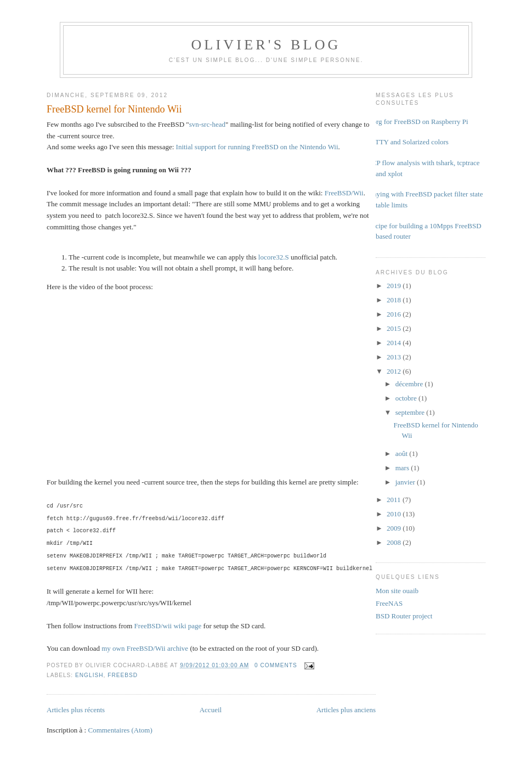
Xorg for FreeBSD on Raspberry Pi (418, 122)
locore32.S (274, 257)
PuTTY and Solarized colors (408, 142)
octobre (407, 398)
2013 (395, 357)
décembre (410, 384)
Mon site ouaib (397, 591)
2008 (395, 542)
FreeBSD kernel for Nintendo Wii (114, 109)
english (89, 675)
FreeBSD (123, 675)
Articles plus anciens (346, 710)
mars (403, 468)
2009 (395, 528)
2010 (395, 514)
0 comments (276, 665)
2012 (395, 371)
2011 (395, 500)
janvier (406, 482)
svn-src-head (207, 124)
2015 (395, 328)
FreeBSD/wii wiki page (168, 626)
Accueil (211, 710)
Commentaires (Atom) (120, 730)
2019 (395, 286)
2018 (395, 300)
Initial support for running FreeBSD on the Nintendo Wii (257, 147)
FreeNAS (389, 603)
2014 (395, 343)
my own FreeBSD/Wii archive (145, 648)
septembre (411, 412)
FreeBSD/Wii (344, 193)
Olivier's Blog (266, 45)
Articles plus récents (76, 710)
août (403, 454)
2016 (395, 314)
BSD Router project (404, 616)
